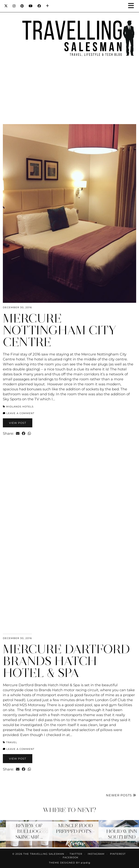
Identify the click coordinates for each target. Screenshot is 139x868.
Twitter (76, 854)
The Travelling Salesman (44, 854)
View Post (18, 423)
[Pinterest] (22, 6)
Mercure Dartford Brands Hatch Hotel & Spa (66, 661)
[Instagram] (14, 6)
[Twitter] (6, 6)
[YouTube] (31, 6)
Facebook (71, 857)
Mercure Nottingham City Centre (60, 330)
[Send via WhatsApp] (29, 433)
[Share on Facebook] (24, 433)
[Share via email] (18, 433)
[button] (133, 6)
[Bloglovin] (48, 6)
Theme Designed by (70, 863)
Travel (12, 742)
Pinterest (118, 854)
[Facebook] (39, 6)
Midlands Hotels (20, 407)
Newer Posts (121, 795)
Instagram (96, 854)
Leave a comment (19, 413)
